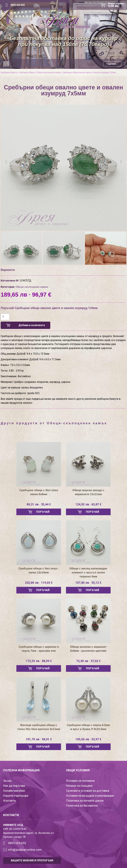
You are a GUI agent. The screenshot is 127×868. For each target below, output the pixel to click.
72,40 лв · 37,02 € (88, 661)
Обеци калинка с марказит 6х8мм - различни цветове (88, 649)
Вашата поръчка (117, 5)
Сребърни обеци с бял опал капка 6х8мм (39, 492)
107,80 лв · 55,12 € (88, 583)
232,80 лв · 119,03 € (39, 583)
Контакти (9, 801)
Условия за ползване (80, 781)
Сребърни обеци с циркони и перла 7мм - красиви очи (39, 649)
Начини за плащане (79, 786)
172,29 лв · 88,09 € (39, 661)
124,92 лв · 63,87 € (88, 504)
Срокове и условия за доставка (88, 791)
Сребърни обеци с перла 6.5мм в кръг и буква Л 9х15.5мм (88, 729)
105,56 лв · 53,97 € (88, 739)
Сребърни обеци (27, 72)
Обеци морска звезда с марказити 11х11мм (88, 492)
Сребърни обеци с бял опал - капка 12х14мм (39, 571)
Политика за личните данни (85, 801)
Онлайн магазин (14, 791)
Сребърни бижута (9, 72)
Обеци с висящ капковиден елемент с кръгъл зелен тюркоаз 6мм (88, 573)
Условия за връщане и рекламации (90, 796)
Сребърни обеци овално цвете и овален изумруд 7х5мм (89, 72)
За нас (8, 781)
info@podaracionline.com (25, 850)
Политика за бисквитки (82, 806)
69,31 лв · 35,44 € (39, 504)
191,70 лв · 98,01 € (39, 739)
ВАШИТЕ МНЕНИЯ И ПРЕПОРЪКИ (32, 860)
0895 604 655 (18, 5)
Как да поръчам (14, 786)
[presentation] (6, 162)
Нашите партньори (16, 796)
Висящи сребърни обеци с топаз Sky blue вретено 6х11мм (39, 729)
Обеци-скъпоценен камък (49, 72)
